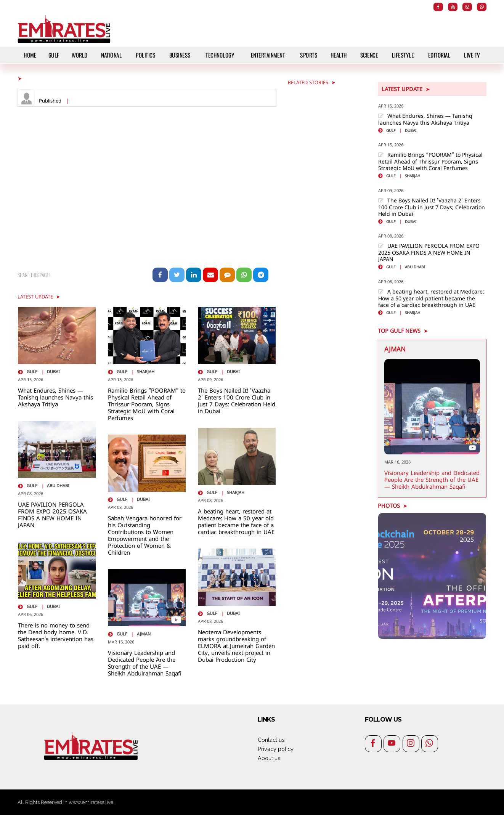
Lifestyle (403, 55)
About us (269, 758)
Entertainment (268, 55)
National (111, 55)
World (80, 55)
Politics (145, 55)
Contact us (271, 740)
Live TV (472, 55)
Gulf (54, 55)
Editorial (439, 55)
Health (339, 55)
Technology (220, 55)
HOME (30, 55)
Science (369, 55)
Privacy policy (276, 749)
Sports (309, 55)
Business (180, 55)
